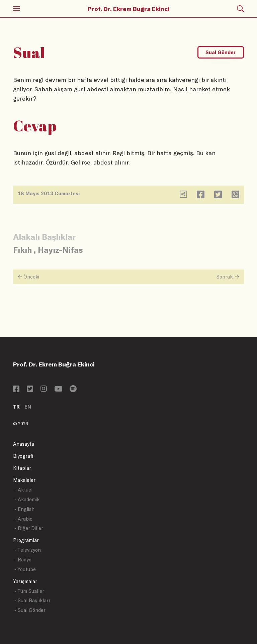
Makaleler (24, 480)
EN (28, 407)
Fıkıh (22, 250)
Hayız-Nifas (60, 250)
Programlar (26, 540)
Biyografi (23, 456)
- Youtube (25, 569)
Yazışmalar (25, 581)
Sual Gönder (221, 52)
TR (16, 407)
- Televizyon (28, 550)
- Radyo (23, 560)
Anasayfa (24, 444)
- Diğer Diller (29, 528)
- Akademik (27, 499)
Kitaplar (22, 468)
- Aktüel (23, 490)
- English (24, 509)
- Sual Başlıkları (32, 600)
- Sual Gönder (30, 610)
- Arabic (23, 519)
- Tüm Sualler (29, 591)
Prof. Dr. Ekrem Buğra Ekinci (128, 9)
